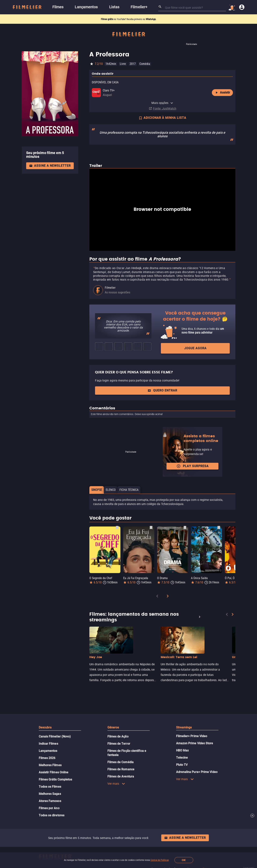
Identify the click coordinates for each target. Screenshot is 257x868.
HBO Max (182, 750)
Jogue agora (195, 348)
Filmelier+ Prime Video (192, 736)
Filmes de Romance (121, 769)
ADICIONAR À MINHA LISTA (162, 118)
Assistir (222, 93)
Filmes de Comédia (121, 762)
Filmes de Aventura (121, 776)
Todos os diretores (52, 815)
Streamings (184, 727)
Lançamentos (48, 751)
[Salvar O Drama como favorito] (185, 528)
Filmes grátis (107, 19)
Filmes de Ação (118, 736)
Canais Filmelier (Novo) (55, 736)
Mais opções (162, 103)
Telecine (182, 758)
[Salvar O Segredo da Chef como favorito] (117, 528)
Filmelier (110, 288)
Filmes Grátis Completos (56, 779)
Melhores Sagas (50, 794)
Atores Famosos (50, 801)
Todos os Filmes (50, 787)
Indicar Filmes (48, 744)
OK (184, 860)
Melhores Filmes (50, 765)
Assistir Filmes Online (54, 772)
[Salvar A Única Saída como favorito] (219, 528)
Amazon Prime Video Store (195, 743)
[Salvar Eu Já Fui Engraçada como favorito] (151, 528)
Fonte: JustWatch (165, 108)
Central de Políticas (160, 860)
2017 (133, 64)
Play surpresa (193, 466)
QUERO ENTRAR (162, 390)
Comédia (145, 64)
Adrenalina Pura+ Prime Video (197, 772)
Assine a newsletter (50, 166)
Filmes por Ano (49, 808)
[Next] (168, 597)
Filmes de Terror (119, 744)
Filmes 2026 (47, 758)
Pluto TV (182, 765)
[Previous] (157, 597)
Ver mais (116, 784)
